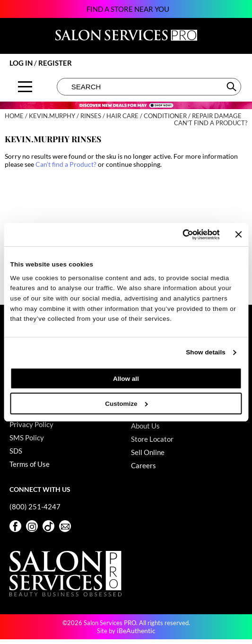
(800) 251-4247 (35, 507)
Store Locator (152, 439)
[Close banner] (239, 234)
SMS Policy (27, 438)
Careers (143, 465)
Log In (22, 63)
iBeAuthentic (136, 631)
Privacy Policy (31, 424)
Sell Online (148, 452)
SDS (16, 451)
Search (232, 86)
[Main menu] (25, 87)
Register (55, 63)
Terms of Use (30, 464)
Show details (206, 352)
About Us (145, 426)
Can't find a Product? (211, 123)
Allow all (126, 379)
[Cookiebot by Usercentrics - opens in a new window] (178, 235)
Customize (126, 404)
